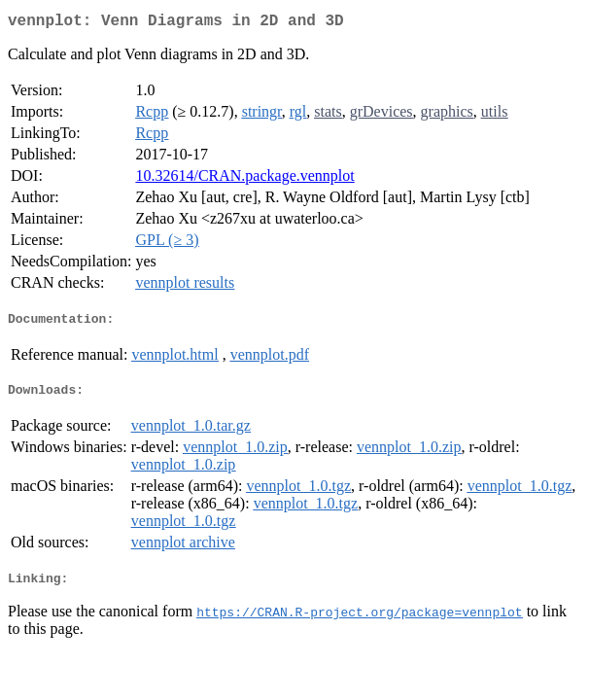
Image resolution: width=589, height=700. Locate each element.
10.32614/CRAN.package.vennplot (244, 179)
